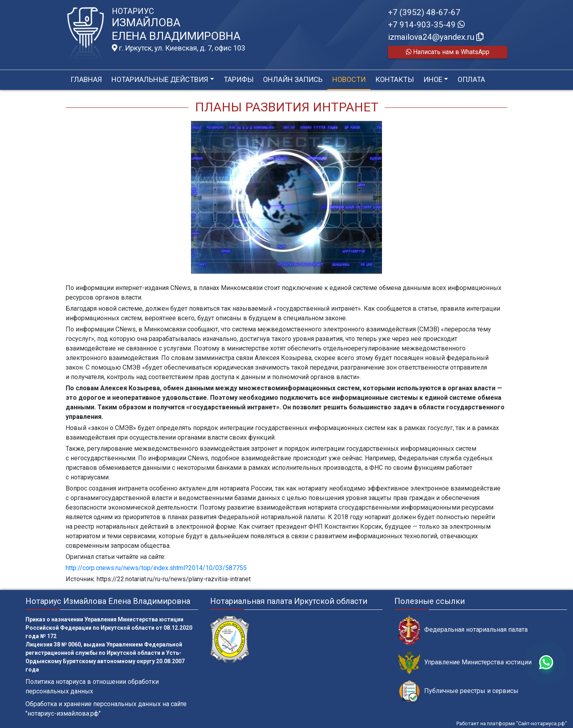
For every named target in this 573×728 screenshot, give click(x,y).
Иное (433, 79)
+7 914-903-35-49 (426, 25)
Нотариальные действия (160, 79)
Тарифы (239, 79)
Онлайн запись (293, 79)
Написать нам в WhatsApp (448, 52)
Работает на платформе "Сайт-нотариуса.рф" (512, 723)
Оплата (471, 79)
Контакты (395, 79)
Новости (349, 79)
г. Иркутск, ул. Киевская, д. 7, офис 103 (178, 48)
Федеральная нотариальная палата (463, 630)
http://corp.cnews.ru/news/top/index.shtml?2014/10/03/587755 (156, 568)
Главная (86, 79)
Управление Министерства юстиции (465, 663)
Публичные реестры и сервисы (458, 691)
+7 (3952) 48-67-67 (424, 12)
